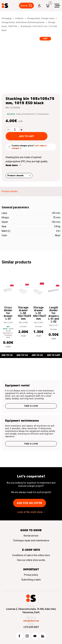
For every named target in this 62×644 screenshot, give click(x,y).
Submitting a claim (31, 580)
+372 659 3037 (31, 627)
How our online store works (31, 560)
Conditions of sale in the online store (31, 555)
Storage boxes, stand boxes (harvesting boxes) (23, 22)
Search (24, 6)
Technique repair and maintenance (31, 540)
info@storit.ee (31, 621)
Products (19, 18)
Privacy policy (31, 575)
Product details (16, 175)
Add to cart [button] (23, 355)
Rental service (31, 536)
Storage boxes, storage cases (41, 18)
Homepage (7, 18)
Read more (12, 165)
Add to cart (27, 136)
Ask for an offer (30, 503)
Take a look (31, 406)
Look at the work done (30, 512)
